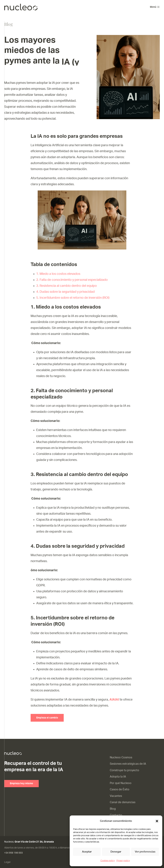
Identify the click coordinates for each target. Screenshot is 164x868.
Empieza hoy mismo (21, 783)
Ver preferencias (145, 852)
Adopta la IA (118, 777)
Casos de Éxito (120, 789)
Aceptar (87, 852)
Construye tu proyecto (124, 770)
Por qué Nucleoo (121, 783)
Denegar (116, 852)
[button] (157, 821)
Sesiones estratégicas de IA (128, 764)
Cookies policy (108, 861)
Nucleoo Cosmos (121, 757)
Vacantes (116, 796)
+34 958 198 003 (13, 853)
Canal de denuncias (123, 802)
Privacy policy (123, 861)
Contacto (116, 815)
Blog (113, 809)
